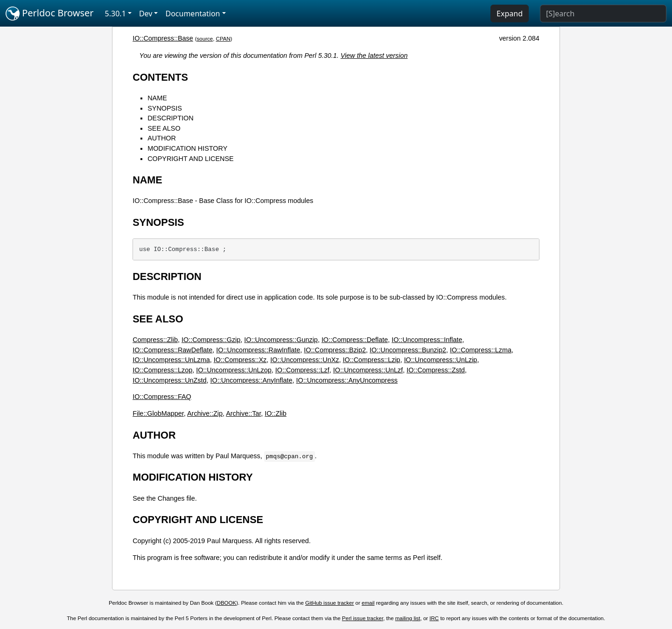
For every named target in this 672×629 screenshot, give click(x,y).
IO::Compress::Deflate (355, 340)
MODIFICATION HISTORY (187, 148)
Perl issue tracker (363, 618)
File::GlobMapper (158, 413)
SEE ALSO (164, 128)
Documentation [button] (192, 14)
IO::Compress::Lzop (162, 370)
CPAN (223, 39)
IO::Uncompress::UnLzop (234, 370)
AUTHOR (162, 138)
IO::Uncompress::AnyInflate (252, 380)
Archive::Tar (243, 413)
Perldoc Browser (50, 14)
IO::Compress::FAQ (162, 397)
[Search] (603, 14)
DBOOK (227, 603)
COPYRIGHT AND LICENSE (190, 159)
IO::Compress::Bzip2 (335, 350)
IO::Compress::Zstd (436, 370)
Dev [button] (146, 14)
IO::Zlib (275, 413)
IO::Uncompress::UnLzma (171, 360)
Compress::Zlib (155, 340)
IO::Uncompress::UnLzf (368, 370)
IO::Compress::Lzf (302, 370)
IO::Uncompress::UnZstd (169, 380)
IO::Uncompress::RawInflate (258, 350)
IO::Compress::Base (163, 38)
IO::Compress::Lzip (371, 360)
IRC (434, 618)
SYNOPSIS (165, 108)
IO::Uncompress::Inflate (427, 340)
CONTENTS (160, 77)
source (205, 39)
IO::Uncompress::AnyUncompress (347, 380)
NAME (157, 98)
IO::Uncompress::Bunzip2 (408, 350)
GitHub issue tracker (329, 603)
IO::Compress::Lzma (481, 350)
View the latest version (374, 56)
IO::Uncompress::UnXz (304, 360)
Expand (510, 14)
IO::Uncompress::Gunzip (281, 340)
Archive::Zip (205, 413)
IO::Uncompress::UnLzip (441, 360)
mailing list (408, 618)
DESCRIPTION (170, 118)
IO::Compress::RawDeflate (172, 350)
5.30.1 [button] (115, 14)
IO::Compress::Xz (240, 360)
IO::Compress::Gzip (211, 340)
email (368, 603)
